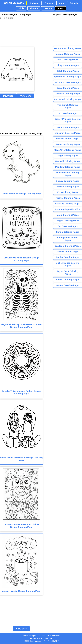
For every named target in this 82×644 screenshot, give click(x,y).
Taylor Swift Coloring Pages (68, 273)
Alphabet (35, 3)
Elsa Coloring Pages (68, 192)
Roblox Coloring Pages (68, 257)
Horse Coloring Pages (68, 187)
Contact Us (47, 638)
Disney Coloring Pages (68, 181)
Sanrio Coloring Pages (68, 232)
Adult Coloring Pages (68, 60)
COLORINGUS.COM (14, 3)
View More (26, 96)
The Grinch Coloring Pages (68, 106)
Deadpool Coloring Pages (68, 246)
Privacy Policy (36, 638)
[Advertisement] (16, 33)
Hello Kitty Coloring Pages (68, 48)
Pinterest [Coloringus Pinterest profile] (56, 636)
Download (8, 96)
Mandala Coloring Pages (68, 167)
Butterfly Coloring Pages (68, 204)
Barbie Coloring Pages (68, 139)
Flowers (34, 8)
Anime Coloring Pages (68, 252)
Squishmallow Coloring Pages (68, 174)
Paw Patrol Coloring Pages (68, 99)
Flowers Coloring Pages (68, 144)
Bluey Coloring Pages (68, 65)
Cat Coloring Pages (68, 113)
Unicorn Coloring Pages (68, 54)
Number (49, 3)
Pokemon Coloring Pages (68, 82)
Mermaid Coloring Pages (68, 161)
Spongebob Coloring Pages (68, 239)
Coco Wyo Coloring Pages (68, 150)
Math (61, 3)
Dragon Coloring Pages (68, 221)
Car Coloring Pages (68, 226)
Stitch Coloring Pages (68, 71)
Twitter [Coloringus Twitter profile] (48, 636)
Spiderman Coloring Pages (68, 77)
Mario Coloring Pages (68, 215)
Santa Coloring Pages (68, 127)
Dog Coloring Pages (68, 156)
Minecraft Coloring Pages (68, 133)
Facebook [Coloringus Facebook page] (41, 636)
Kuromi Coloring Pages (68, 285)
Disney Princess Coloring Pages (68, 120)
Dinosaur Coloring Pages (68, 94)
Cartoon (48, 8)
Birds (21, 8)
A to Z (61, 8)
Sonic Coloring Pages (68, 88)
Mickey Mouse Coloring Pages (68, 264)
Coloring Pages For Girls (68, 209)
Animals (74, 3)
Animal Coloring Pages (68, 280)
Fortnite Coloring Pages (68, 198)
